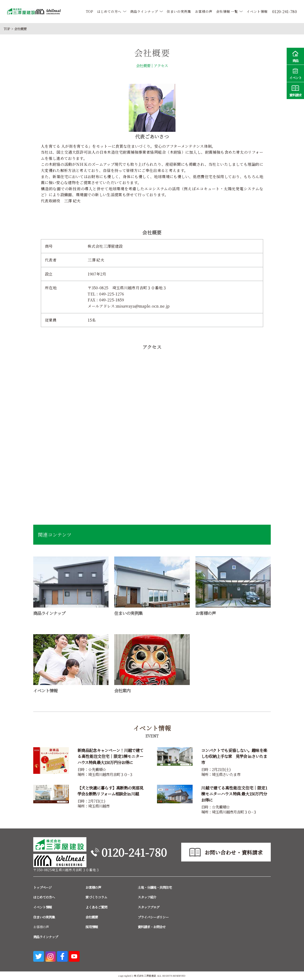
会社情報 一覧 (227, 11)
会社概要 (143, 66)
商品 (295, 56)
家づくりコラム (96, 897)
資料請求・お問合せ (152, 927)
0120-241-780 (134, 852)
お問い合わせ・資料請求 (234, 852)
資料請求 (295, 90)
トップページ (42, 887)
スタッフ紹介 (147, 897)
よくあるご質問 (96, 907)
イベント (295, 73)
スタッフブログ (149, 907)
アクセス (161, 66)
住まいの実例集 (179, 11)
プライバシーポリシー (153, 917)
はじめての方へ (109, 11)
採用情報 (92, 927)
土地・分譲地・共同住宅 (155, 887)
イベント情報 (257, 11)
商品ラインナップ (144, 11)
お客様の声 (204, 11)
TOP (90, 11)
